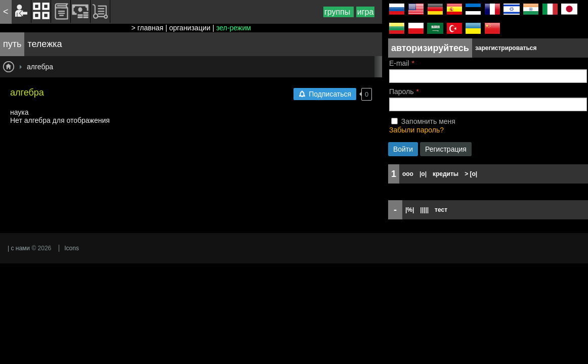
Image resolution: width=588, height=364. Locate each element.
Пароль (402, 92)
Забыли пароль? (416, 130)
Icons (72, 248)
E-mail (399, 63)
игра (366, 12)
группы (339, 12)
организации (190, 28)
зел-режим (234, 28)
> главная (147, 28)
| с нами (19, 248)
